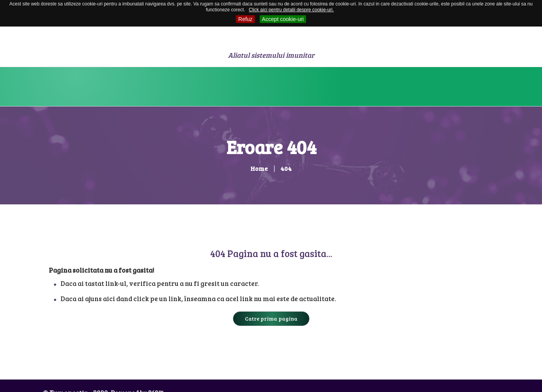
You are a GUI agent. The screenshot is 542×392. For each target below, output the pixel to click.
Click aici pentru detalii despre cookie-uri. (291, 10)
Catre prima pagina (271, 318)
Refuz (245, 19)
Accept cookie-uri (283, 19)
